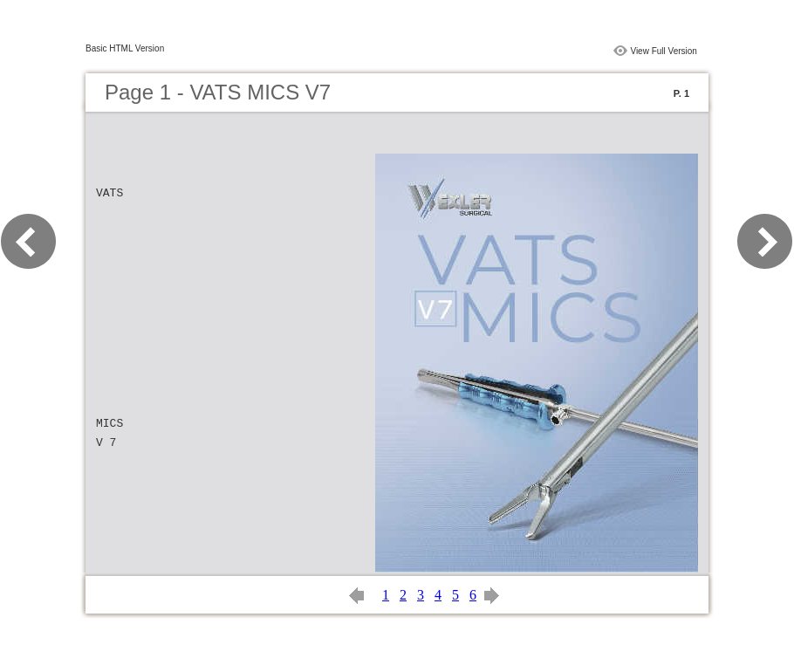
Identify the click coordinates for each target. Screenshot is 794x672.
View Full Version (664, 51)
